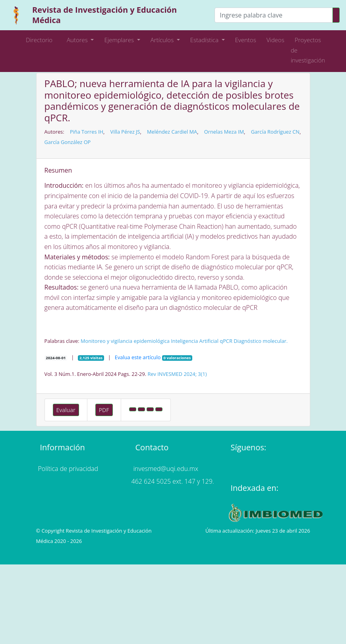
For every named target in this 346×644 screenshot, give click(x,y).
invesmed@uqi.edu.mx (166, 469)
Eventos (246, 40)
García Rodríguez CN (275, 132)
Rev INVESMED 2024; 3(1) (177, 374)
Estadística (205, 40)
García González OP (68, 142)
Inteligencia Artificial (195, 341)
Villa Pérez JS (125, 132)
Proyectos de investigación (308, 50)
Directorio (39, 40)
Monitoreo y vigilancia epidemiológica (125, 341)
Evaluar (66, 410)
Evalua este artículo (138, 357)
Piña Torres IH (87, 132)
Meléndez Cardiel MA (172, 132)
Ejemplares (120, 40)
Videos (275, 40)
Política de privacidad (68, 469)
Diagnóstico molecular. (261, 341)
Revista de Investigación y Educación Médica (104, 15)
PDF (104, 410)
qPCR (226, 341)
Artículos (163, 40)
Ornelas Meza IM (224, 132)
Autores (75, 40)
